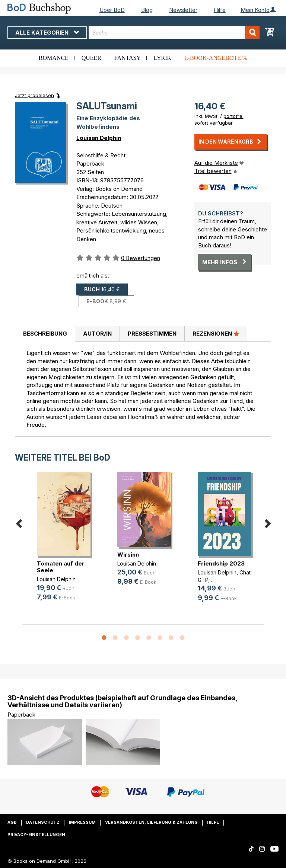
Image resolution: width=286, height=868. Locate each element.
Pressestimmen (152, 334)
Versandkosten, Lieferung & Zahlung (151, 822)
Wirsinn (128, 555)
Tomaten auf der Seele (61, 567)
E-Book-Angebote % (216, 58)
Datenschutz (43, 822)
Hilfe (220, 10)
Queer (91, 58)
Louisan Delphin (99, 138)
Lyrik (163, 58)
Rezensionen (216, 333)
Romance (54, 58)
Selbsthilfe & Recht (101, 155)
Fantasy (128, 58)
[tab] (45, 334)
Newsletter (183, 10)
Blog (147, 10)
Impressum (82, 822)
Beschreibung (45, 334)
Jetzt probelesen (34, 95)
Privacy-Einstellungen (36, 835)
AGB (12, 822)
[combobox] (174, 33)
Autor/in (97, 334)
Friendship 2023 (221, 563)
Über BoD (112, 10)
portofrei (233, 116)
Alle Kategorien (47, 33)
